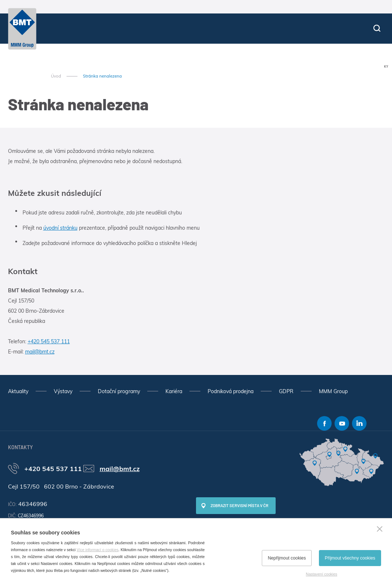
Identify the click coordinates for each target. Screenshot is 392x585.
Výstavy (63, 391)
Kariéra (174, 391)
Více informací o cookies (98, 550)
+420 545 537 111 (49, 341)
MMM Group (333, 391)
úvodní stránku (60, 228)
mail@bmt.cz (40, 352)
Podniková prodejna (231, 391)
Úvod (56, 76)
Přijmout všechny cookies (350, 558)
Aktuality (18, 391)
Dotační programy (119, 391)
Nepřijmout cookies (287, 558)
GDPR (286, 391)
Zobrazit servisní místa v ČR (239, 505)
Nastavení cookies (321, 574)
